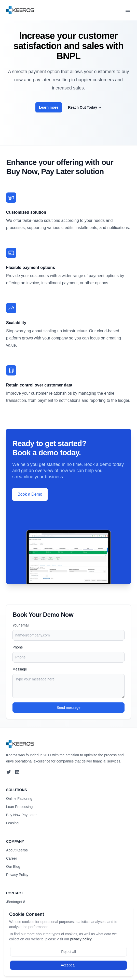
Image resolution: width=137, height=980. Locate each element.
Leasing (12, 823)
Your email (21, 625)
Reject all (68, 952)
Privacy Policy (17, 875)
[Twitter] (9, 772)
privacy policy (81, 939)
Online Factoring (19, 799)
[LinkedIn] (18, 772)
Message (20, 669)
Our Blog (13, 867)
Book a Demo (30, 494)
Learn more (49, 107)
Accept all (69, 965)
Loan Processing (19, 807)
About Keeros (17, 850)
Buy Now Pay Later (21, 815)
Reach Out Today (85, 107)
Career (12, 858)
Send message (68, 708)
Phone (18, 647)
